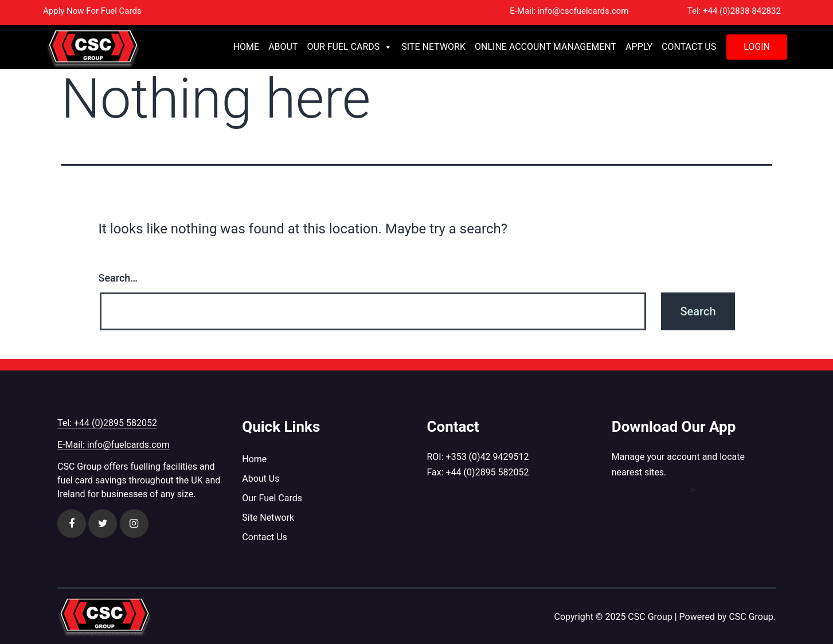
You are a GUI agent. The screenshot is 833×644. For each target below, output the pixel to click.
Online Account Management (545, 47)
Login (757, 47)
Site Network (433, 47)
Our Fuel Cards (350, 47)
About (283, 47)
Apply (639, 47)
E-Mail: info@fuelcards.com (114, 445)
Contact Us (689, 47)
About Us (261, 479)
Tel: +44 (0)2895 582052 (107, 423)
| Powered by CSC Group (724, 617)
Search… (118, 278)
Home (246, 47)
